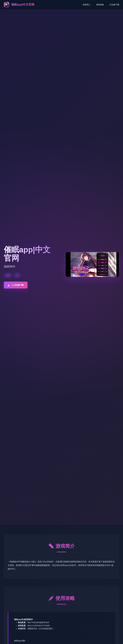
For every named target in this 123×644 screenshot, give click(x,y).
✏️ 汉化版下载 (16, 285)
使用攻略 (100, 5)
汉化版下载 (114, 5)
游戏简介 (87, 5)
